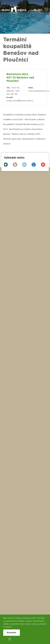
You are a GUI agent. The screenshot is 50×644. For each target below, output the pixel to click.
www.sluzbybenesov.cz (39, 91)
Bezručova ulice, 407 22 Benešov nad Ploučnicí (20, 78)
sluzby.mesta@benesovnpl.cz (20, 101)
